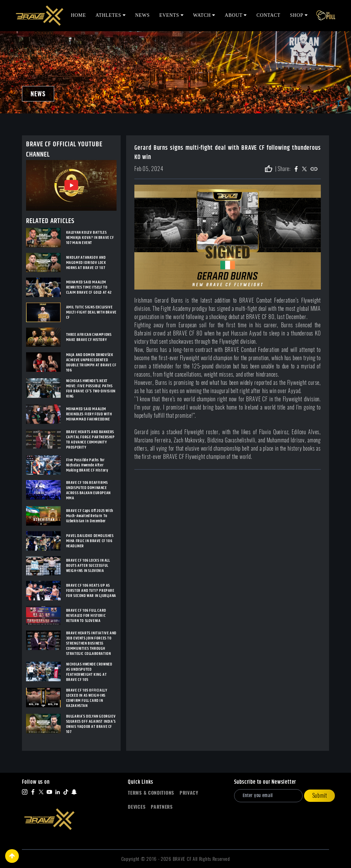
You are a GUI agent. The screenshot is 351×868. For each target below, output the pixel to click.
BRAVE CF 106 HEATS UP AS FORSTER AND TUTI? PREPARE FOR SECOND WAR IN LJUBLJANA (91, 591)
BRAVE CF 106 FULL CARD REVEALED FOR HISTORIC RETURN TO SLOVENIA (86, 616)
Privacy (189, 793)
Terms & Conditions (151, 793)
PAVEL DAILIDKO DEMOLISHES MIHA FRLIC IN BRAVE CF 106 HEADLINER (90, 541)
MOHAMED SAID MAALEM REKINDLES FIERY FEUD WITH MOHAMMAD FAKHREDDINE (89, 414)
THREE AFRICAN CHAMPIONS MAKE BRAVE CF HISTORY (89, 337)
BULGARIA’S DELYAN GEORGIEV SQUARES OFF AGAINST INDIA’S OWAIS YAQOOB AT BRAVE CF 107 (91, 724)
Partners (162, 807)
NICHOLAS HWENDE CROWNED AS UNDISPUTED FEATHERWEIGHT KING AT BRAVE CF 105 (89, 672)
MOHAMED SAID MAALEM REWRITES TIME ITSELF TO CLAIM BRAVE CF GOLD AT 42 (89, 287)
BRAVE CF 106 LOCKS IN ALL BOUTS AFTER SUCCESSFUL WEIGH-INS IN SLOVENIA (88, 566)
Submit (320, 796)
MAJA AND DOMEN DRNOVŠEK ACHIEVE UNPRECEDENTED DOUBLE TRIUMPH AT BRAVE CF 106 (91, 363)
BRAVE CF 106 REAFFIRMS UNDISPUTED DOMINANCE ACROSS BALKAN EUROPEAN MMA (88, 490)
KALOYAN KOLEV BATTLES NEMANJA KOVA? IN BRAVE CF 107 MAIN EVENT (90, 238)
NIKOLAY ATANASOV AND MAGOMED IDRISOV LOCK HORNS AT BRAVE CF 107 (86, 263)
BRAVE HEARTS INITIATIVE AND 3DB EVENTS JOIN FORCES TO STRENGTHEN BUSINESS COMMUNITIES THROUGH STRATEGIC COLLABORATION (91, 643)
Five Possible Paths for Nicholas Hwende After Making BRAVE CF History (87, 465)
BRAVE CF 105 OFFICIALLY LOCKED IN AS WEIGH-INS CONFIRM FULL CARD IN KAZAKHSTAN (87, 698)
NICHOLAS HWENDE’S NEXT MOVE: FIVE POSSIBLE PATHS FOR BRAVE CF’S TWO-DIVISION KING (91, 389)
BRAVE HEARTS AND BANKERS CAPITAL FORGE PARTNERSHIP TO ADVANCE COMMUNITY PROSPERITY (90, 440)
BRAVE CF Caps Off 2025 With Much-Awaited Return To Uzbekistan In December (90, 516)
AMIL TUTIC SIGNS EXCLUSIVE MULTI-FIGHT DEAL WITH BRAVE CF (91, 312)
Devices (137, 807)
